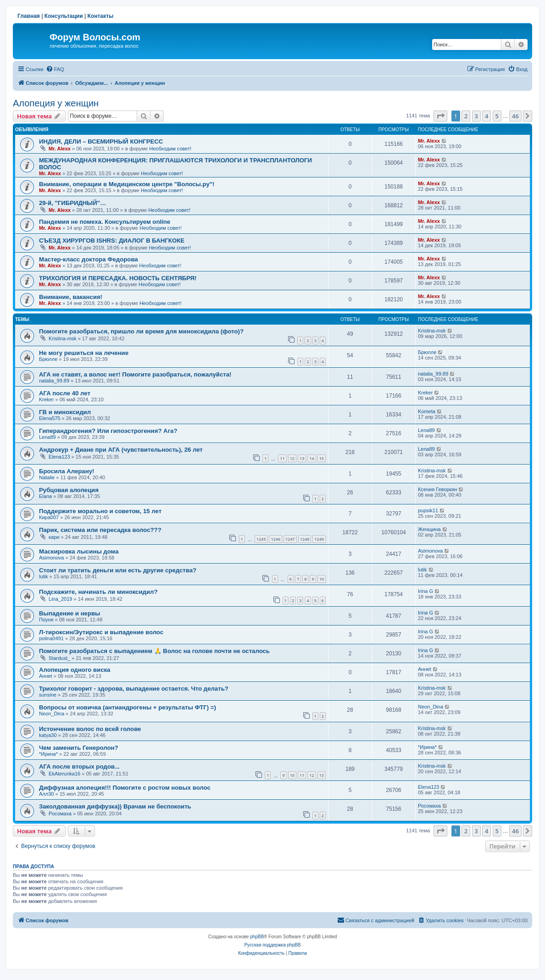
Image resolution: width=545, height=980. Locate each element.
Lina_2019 (60, 599)
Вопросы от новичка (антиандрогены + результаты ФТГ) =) (128, 707)
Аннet (46, 676)
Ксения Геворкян (437, 489)
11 (282, 458)
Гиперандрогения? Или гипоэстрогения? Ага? (108, 431)
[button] (440, 116)
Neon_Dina (52, 714)
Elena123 (59, 457)
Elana (45, 496)
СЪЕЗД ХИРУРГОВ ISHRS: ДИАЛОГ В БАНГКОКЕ (112, 241)
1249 (319, 539)
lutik (44, 576)
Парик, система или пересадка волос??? (100, 530)
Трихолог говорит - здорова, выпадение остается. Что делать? (134, 689)
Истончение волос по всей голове (90, 729)
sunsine (48, 695)
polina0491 (51, 638)
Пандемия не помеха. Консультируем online (105, 222)
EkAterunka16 (64, 774)
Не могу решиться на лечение (84, 353)
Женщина (429, 529)
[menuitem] (55, 69)
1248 (305, 539)
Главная (29, 16)
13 (302, 458)
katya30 (48, 735)
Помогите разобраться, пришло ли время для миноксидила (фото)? (141, 331)
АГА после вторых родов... (79, 767)
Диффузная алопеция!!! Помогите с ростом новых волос (125, 788)
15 (322, 458)
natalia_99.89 (54, 381)
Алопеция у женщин (56, 103)
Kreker (46, 399)
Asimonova (51, 558)
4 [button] (487, 116)
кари (54, 537)
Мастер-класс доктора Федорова (89, 259)
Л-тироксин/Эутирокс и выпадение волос (101, 632)
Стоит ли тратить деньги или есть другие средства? (118, 570)
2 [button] (466, 116)
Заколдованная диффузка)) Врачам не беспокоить (115, 806)
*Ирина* (48, 754)
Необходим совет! (170, 149)
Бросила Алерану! (67, 471)
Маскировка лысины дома (79, 551)
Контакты (101, 16)
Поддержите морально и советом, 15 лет (100, 511)
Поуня (46, 620)
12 (292, 458)
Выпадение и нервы (70, 613)
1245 (261, 539)
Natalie (47, 477)
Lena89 (47, 437)
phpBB (257, 937)
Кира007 (49, 517)
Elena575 (50, 418)
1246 (275, 539)
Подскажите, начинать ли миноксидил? (98, 592)
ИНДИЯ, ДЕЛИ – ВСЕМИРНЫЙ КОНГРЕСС (101, 141)
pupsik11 (428, 510)
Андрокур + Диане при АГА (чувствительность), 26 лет (121, 450)
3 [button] (476, 116)
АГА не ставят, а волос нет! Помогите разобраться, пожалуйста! (135, 374)
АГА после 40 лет (65, 393)
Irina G (425, 591)
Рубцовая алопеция (69, 490)
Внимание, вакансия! (71, 297)
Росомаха (60, 814)
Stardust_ (59, 658)
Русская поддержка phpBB (272, 945)
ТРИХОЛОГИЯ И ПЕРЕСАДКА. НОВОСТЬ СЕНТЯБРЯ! (118, 278)
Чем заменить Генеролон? (78, 748)
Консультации (64, 16)
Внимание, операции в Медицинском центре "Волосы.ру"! (127, 184)
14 (311, 458)
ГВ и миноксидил (65, 412)
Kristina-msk (63, 338)
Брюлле (48, 359)
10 (322, 579)
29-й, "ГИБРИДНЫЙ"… (72, 203)
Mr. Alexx (60, 149)
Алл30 (46, 794)
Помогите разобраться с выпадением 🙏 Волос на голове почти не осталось (154, 651)
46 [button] (515, 116)
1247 (290, 539)
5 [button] (497, 116)
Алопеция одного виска (75, 670)
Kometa (427, 411)
